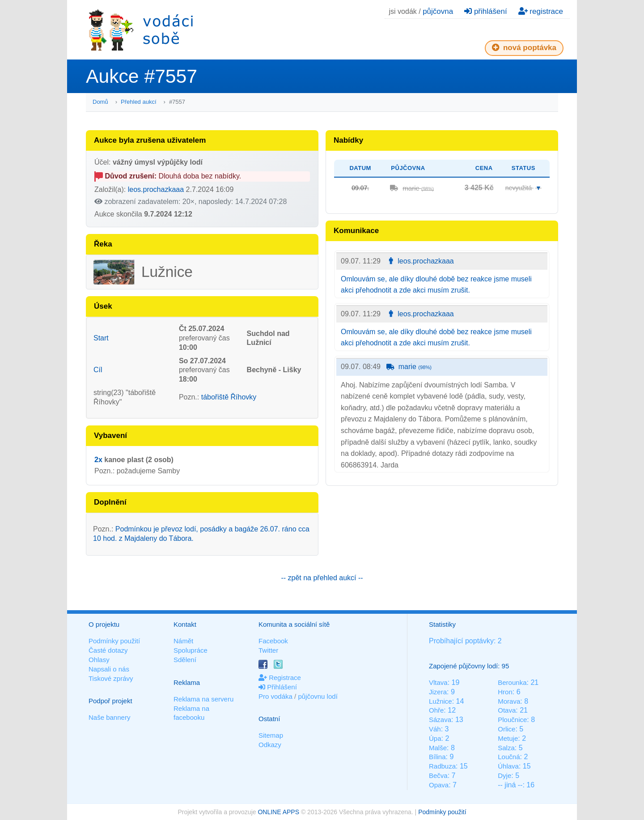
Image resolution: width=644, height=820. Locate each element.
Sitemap (271, 735)
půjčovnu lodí (318, 696)
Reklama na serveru (203, 699)
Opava (439, 785)
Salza (506, 748)
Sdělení (185, 660)
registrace (541, 11)
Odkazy (270, 745)
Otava (507, 710)
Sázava (440, 720)
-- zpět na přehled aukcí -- (322, 578)
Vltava (438, 682)
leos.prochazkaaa (156, 189)
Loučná (509, 757)
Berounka (512, 682)
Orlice (506, 729)
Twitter (268, 650)
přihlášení (485, 11)
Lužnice (441, 701)
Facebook (273, 641)
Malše (438, 748)
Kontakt (185, 624)
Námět (183, 641)
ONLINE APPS (278, 812)
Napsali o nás (109, 669)
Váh (435, 729)
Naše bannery (109, 717)
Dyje (504, 775)
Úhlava (508, 766)
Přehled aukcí (139, 102)
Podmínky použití (114, 641)
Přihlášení (278, 687)
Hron (505, 692)
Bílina (437, 757)
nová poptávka (524, 48)
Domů (100, 102)
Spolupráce (191, 650)
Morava (509, 701)
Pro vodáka (275, 696)
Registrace (280, 678)
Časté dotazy (108, 650)
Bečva (438, 775)
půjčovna (438, 11)
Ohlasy (99, 660)
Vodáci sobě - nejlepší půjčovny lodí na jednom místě (141, 30)
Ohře (436, 710)
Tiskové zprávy (111, 678)
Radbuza (442, 766)
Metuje (508, 738)
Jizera (438, 692)
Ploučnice (512, 720)
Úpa (435, 738)
